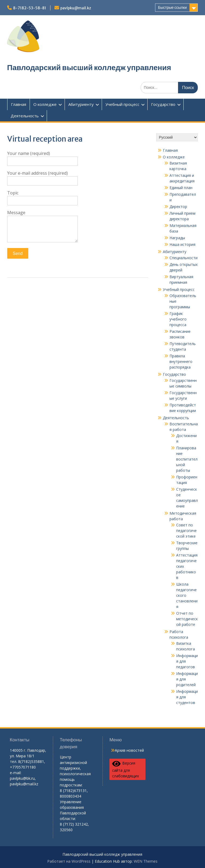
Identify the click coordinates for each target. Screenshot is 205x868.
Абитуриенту (81, 104)
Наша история (182, 244)
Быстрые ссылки (172, 7)
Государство (163, 104)
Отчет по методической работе (187, 619)
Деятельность (25, 116)
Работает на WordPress (69, 861)
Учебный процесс (122, 104)
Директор (178, 207)
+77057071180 (23, 767)
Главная (19, 104)
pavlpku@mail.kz (76, 8)
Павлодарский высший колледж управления (89, 67)
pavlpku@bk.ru (22, 778)
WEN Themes (146, 861)
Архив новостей (129, 750)
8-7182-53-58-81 (30, 8)
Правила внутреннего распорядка (181, 361)
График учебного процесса (178, 319)
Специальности (184, 258)
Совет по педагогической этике (186, 531)
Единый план (181, 188)
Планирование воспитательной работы (187, 459)
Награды (177, 238)
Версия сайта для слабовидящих (125, 769)
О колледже (45, 104)
